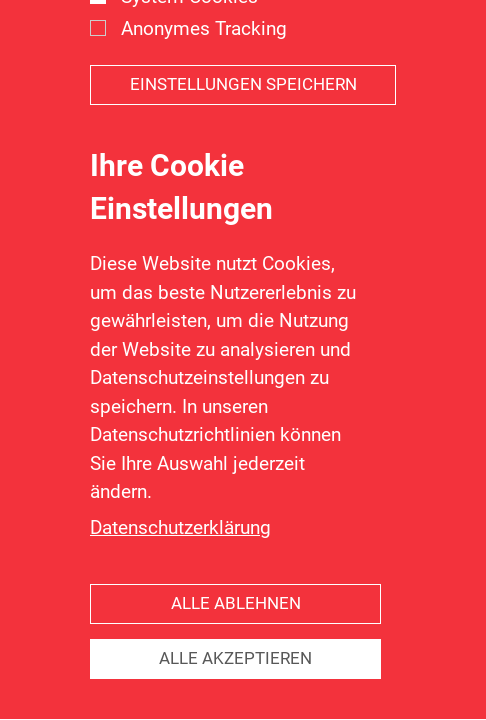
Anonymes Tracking (204, 53)
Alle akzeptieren (235, 684)
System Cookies (189, 21)
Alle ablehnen (236, 629)
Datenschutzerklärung (180, 552)
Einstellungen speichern (243, 110)
